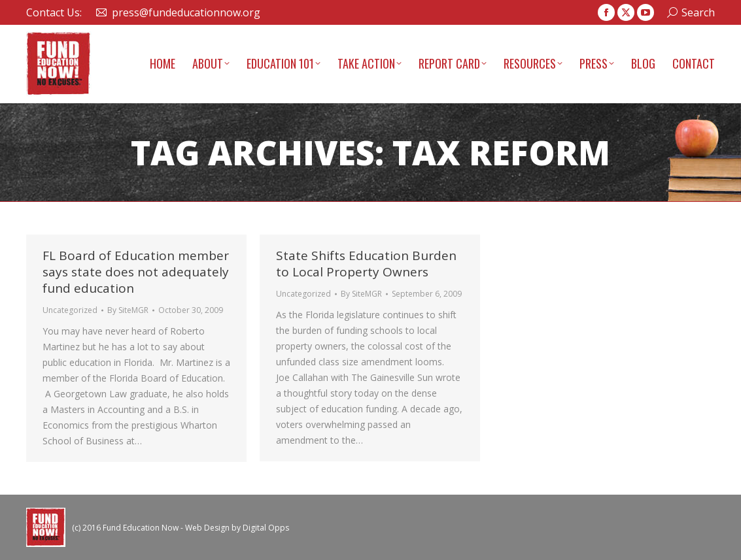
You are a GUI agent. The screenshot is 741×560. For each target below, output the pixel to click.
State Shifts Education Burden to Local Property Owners (366, 264)
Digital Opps (266, 528)
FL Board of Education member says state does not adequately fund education (136, 272)
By (128, 310)
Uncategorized (70, 310)
